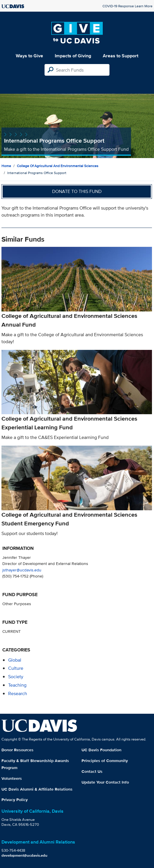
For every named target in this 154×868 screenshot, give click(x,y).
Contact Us (92, 771)
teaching (17, 685)
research (18, 693)
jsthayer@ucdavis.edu (22, 570)
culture (16, 668)
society (16, 677)
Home (6, 166)
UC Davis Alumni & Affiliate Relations (37, 789)
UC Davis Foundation (101, 750)
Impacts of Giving (73, 56)
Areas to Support (121, 56)
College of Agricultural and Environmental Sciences (58, 166)
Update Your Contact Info (105, 782)
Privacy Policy (15, 800)
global (15, 660)
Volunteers (12, 778)
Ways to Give (29, 56)
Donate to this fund (77, 191)
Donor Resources (17, 750)
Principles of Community (105, 761)
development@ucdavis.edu (24, 855)
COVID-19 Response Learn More (128, 6)
